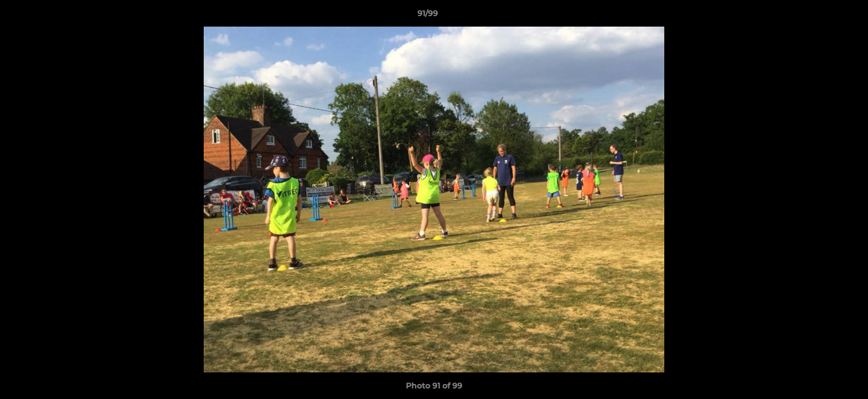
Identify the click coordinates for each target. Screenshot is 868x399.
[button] (821, 16)
